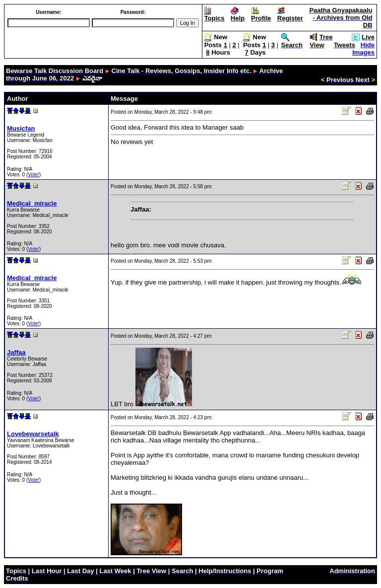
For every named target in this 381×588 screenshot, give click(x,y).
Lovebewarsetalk (33, 434)
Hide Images (363, 49)
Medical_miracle (32, 203)
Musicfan (21, 128)
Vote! (33, 175)
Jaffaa (16, 352)
